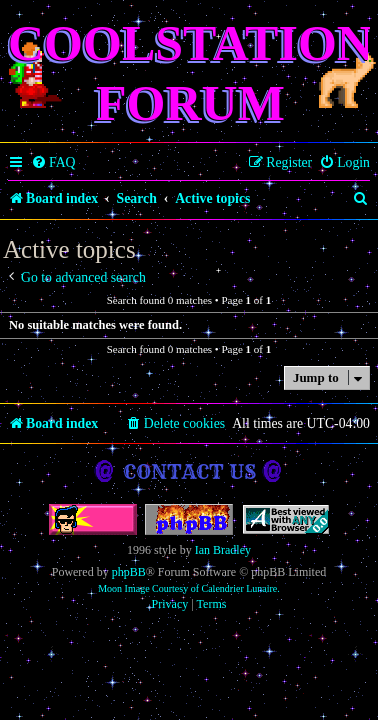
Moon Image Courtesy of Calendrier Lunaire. (189, 588)
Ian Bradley (223, 550)
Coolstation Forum (190, 73)
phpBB (129, 572)
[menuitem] (53, 163)
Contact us (189, 471)
